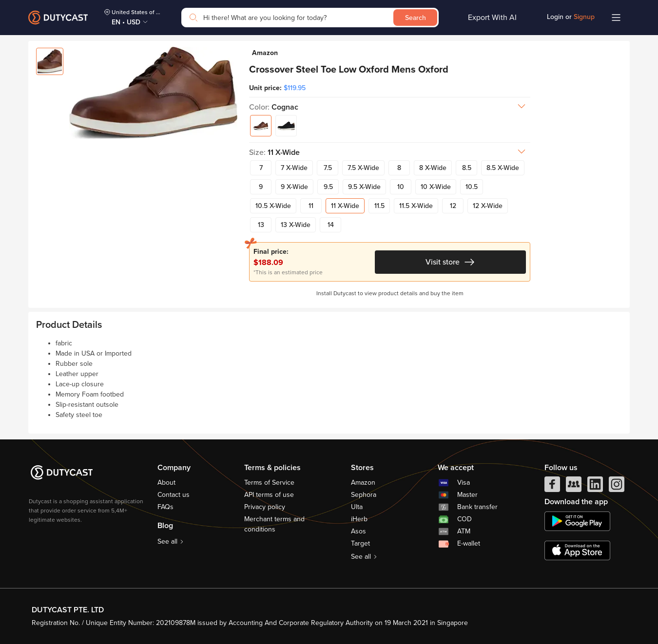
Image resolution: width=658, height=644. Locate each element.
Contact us (174, 495)
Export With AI (492, 18)
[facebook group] (574, 487)
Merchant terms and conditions (274, 524)
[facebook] (552, 487)
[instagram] (617, 487)
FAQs (165, 507)
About (166, 483)
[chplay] (577, 521)
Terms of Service (269, 483)
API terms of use (269, 495)
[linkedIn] (595, 487)
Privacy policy (265, 507)
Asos (358, 531)
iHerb (359, 519)
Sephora (364, 495)
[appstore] (577, 550)
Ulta (357, 507)
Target (360, 543)
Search (416, 18)
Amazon (363, 483)
